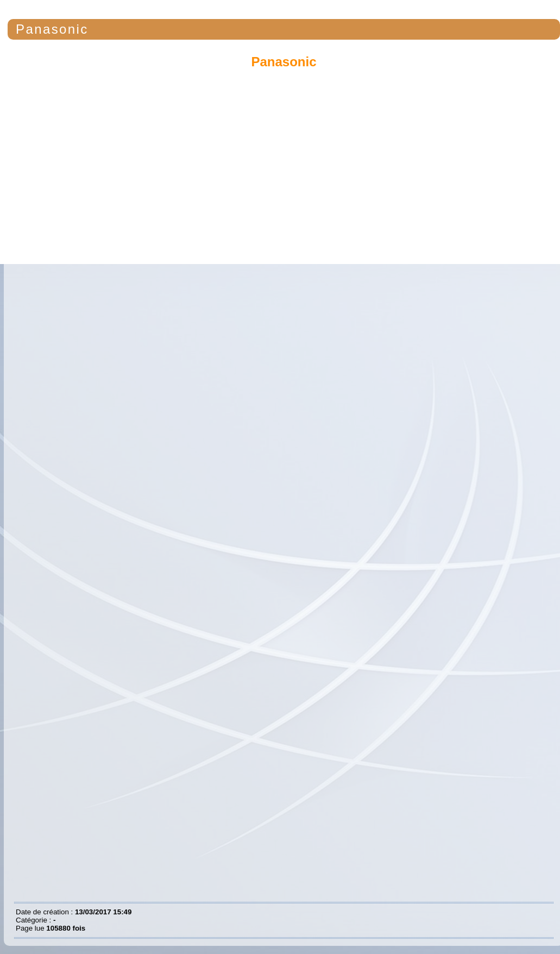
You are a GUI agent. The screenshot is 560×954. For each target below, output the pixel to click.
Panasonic (52, 29)
